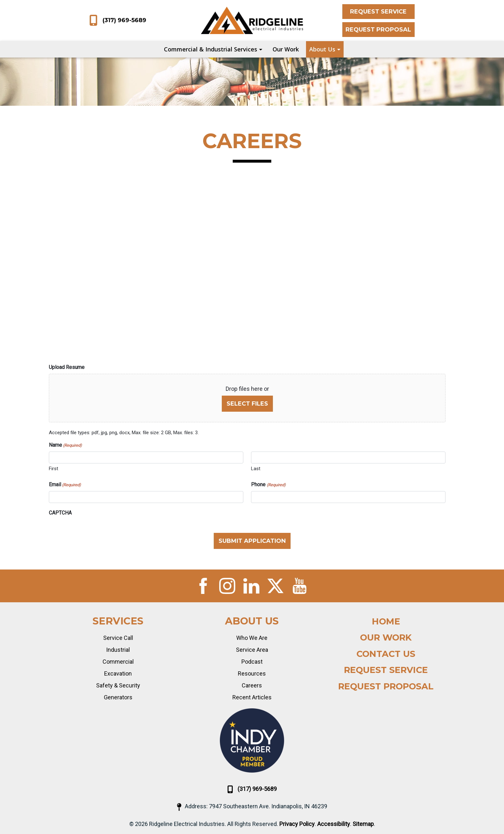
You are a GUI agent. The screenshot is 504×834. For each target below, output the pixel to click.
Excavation (118, 673)
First (54, 469)
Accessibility (334, 824)
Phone (268, 485)
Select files (247, 404)
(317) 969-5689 (118, 21)
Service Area (252, 650)
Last (256, 469)
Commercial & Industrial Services (211, 49)
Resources (252, 673)
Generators (118, 697)
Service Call (118, 638)
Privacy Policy (297, 824)
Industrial (118, 650)
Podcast (252, 662)
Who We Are (252, 638)
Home (386, 621)
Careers (252, 685)
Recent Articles (252, 697)
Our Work (286, 49)
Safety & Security (118, 685)
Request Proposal (378, 30)
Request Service (378, 12)
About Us (322, 49)
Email (65, 485)
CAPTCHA (60, 513)
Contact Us (386, 654)
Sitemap (363, 824)
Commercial (118, 662)
